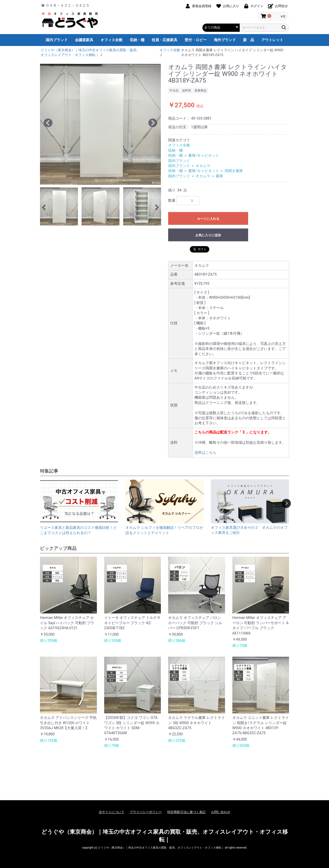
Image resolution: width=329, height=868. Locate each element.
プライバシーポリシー (146, 812)
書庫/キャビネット (204, 155)
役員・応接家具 (164, 40)
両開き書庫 (234, 171)
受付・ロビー (196, 40)
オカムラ (203, 166)
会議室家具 (84, 40)
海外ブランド (225, 40)
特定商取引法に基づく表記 (186, 812)
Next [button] (286, 503)
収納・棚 (137, 40)
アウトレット (272, 40)
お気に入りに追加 (208, 235)
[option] (100, 124)
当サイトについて (111, 812)
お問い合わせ (221, 812)
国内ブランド (57, 40)
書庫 (219, 176)
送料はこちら (205, 453)
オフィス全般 (111, 40)
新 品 (249, 40)
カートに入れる (208, 219)
